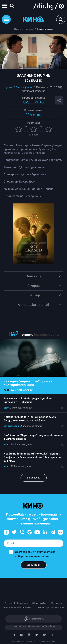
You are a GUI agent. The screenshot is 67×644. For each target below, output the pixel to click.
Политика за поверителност (18, 607)
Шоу (6, 408)
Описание (33, 276)
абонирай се (33, 565)
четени (26, 335)
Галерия (33, 286)
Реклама (9, 603)
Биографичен (24, 87)
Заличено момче (45, 29)
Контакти (22, 603)
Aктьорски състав (33, 305)
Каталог (29, 29)
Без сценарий (11, 426)
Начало (18, 29)
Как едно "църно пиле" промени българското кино (29, 383)
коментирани (46, 335)
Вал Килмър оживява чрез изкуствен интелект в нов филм (28, 400)
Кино (6, 390)
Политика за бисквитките (50, 607)
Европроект (57, 603)
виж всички (34, 478)
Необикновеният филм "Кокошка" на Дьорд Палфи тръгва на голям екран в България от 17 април (33, 457)
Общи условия (39, 603)
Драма (9, 87)
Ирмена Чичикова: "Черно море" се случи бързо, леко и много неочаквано (30, 419)
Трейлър (34, 295)
